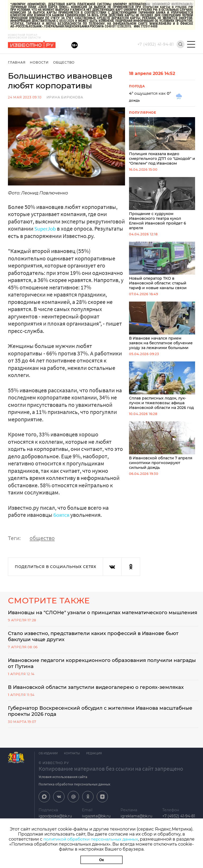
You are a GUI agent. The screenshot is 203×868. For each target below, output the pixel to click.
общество (42, 538)
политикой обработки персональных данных (91, 839)
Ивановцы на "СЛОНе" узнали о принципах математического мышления (94, 616)
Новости (40, 62)
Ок (101, 860)
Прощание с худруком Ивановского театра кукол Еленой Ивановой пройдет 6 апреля (162, 204)
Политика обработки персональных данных (74, 799)
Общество (65, 62)
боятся (63, 515)
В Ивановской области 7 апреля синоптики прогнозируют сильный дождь (162, 446)
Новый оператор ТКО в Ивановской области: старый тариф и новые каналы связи (162, 266)
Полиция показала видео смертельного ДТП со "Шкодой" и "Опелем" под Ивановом (162, 141)
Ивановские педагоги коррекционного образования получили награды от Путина (97, 671)
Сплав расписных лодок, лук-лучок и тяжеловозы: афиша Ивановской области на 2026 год (162, 386)
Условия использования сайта (63, 791)
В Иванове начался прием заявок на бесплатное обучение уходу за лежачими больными (162, 326)
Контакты (73, 768)
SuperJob (46, 228)
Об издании (48, 768)
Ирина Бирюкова (65, 97)
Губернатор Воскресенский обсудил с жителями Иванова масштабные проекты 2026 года (89, 726)
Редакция (97, 768)
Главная (17, 62)
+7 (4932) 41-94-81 (156, 44)
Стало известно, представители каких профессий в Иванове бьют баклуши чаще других (101, 643)
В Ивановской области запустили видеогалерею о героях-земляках (90, 698)
